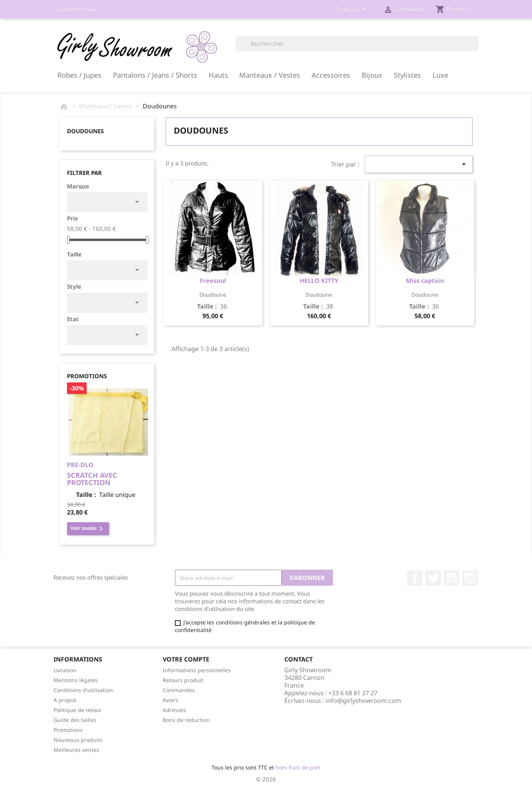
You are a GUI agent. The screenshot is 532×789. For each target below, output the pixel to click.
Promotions (68, 730)
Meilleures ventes (76, 750)
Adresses (174, 710)
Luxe (440, 75)
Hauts (218, 75)
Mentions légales (76, 680)
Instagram (470, 578)
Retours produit (183, 680)
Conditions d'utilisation (83, 690)
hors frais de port (298, 767)
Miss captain (425, 281)
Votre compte (186, 659)
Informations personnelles (197, 670)
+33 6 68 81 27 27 (353, 693)
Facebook (415, 578)
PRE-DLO (80, 465)
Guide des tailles (75, 720)
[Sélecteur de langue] (352, 10)
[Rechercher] (357, 44)
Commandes (179, 690)
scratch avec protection (92, 479)
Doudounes (85, 131)
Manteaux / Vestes (270, 75)
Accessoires (331, 75)
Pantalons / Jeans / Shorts (155, 75)
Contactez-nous (76, 10)
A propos (65, 700)
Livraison (65, 670)
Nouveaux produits (78, 740)
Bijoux (372, 75)
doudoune (213, 295)
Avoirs (171, 700)
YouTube (452, 578)
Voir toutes (88, 529)
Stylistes (407, 75)
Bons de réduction (186, 720)
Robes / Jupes (79, 75)
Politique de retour (78, 710)
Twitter (433, 578)
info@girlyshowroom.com (363, 701)
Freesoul (213, 281)
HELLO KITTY (319, 281)
